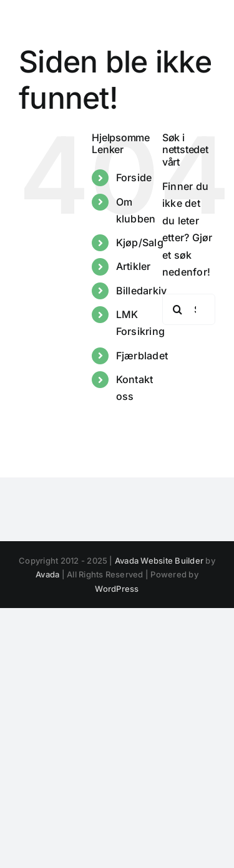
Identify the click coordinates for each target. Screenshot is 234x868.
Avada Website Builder (159, 561)
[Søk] (178, 309)
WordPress (117, 589)
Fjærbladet (142, 356)
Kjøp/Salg (140, 242)
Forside (134, 177)
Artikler (134, 266)
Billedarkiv (142, 291)
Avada (47, 574)
